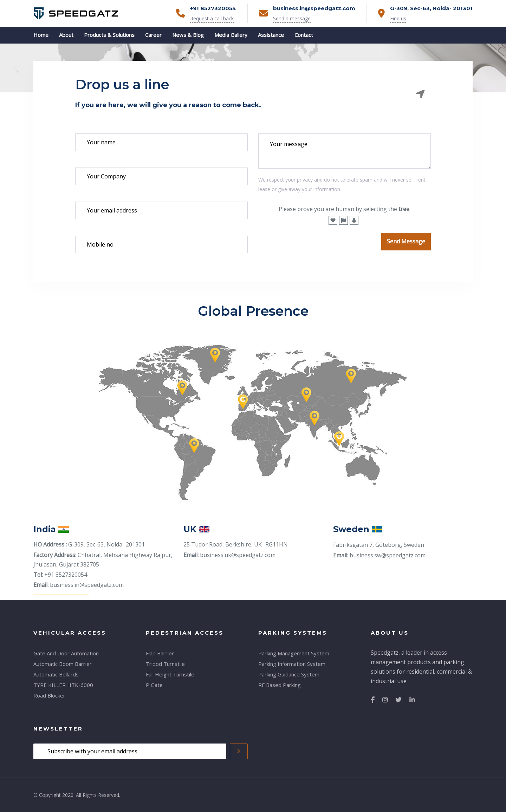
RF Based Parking (280, 685)
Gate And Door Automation (66, 653)
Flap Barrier (160, 653)
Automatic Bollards (56, 674)
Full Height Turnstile (170, 674)
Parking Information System (292, 664)
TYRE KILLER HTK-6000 (63, 685)
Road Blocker (49, 695)
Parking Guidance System (289, 674)
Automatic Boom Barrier (63, 664)
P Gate (154, 685)
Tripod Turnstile (165, 664)
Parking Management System (294, 653)
